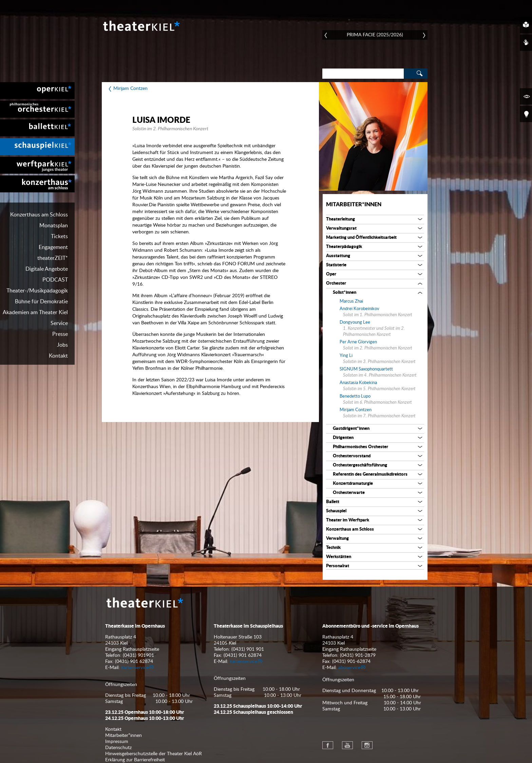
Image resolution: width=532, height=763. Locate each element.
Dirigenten (343, 438)
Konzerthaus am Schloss (39, 215)
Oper (331, 274)
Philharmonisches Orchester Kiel (37, 109)
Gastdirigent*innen (351, 429)
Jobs (62, 345)
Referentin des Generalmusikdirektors (370, 474)
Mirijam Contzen (130, 89)
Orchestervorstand (352, 456)
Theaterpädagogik (344, 247)
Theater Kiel (141, 26)
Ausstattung (338, 256)
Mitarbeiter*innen (354, 205)
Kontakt (58, 356)
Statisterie (336, 265)
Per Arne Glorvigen (358, 342)
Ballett (333, 502)
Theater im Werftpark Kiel (37, 165)
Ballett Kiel (37, 128)
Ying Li (346, 356)
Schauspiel (336, 511)
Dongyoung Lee (355, 322)
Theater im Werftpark (348, 520)
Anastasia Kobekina (358, 383)
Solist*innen (345, 293)
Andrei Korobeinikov (359, 309)
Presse (60, 334)
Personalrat (338, 566)
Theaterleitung (340, 219)
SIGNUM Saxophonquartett (366, 369)
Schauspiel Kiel (37, 147)
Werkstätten (339, 557)
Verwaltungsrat (341, 228)
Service (59, 323)
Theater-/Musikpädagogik (37, 291)
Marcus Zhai (351, 301)
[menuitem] (37, 91)
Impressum (117, 742)
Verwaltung (337, 539)
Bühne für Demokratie (41, 302)
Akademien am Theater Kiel (35, 312)
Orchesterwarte (349, 493)
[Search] (363, 74)
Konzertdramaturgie (353, 484)
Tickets (59, 236)
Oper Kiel (37, 91)
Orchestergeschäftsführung (360, 465)
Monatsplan (54, 226)
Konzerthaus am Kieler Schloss (37, 184)
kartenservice (135, 668)
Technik (333, 548)
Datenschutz (118, 748)
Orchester (336, 283)
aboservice (349, 668)
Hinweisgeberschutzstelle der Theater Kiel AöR (154, 754)
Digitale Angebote (47, 269)
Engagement (53, 247)
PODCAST (55, 280)
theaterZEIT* (53, 258)
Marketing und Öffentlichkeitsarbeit (361, 238)
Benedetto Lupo (355, 396)
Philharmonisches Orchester (360, 447)
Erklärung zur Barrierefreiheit (135, 760)
